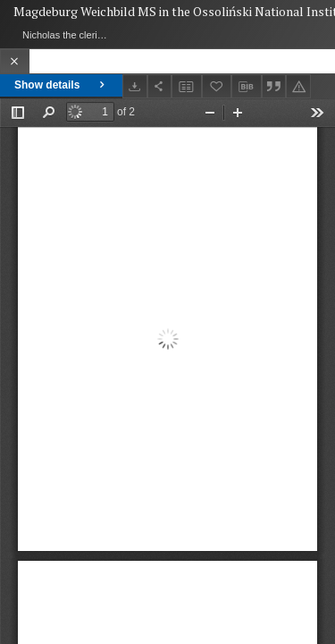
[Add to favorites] (217, 86)
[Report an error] (298, 86)
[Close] (15, 61)
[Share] (160, 86)
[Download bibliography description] (247, 87)
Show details (61, 85)
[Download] (135, 86)
